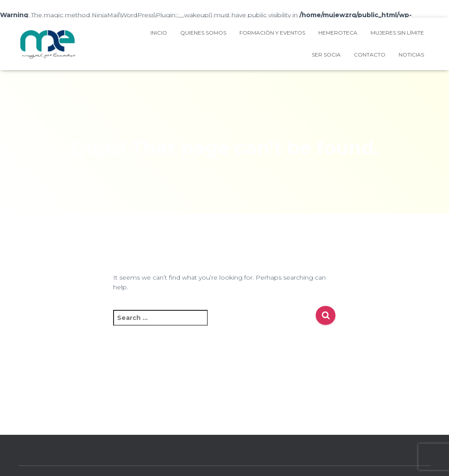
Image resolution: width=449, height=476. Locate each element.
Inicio (159, 33)
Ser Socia (326, 55)
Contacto (370, 55)
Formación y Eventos (272, 33)
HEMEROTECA (338, 33)
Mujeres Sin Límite (397, 33)
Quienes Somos (203, 33)
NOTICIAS (411, 55)
